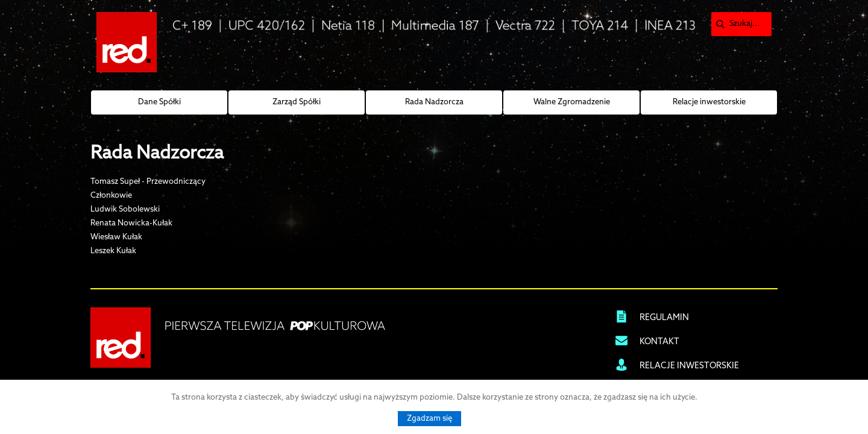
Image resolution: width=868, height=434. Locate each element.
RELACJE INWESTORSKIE (689, 366)
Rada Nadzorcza (434, 102)
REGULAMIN (664, 318)
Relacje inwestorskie (709, 102)
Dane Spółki (159, 102)
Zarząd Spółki (297, 102)
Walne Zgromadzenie (572, 102)
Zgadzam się (429, 419)
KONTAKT (659, 342)
